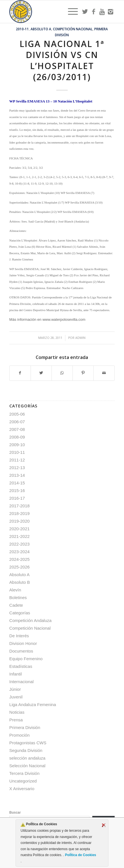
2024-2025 (20, 559)
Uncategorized (23, 781)
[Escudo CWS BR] (52, 12)
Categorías (20, 613)
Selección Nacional (27, 766)
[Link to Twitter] (85, 12)
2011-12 (17, 460)
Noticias (17, 712)
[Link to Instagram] (110, 12)
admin (80, 338)
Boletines (18, 597)
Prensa (16, 720)
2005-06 (17, 414)
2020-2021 (20, 529)
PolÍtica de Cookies (80, 855)
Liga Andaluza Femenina (33, 705)
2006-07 (17, 422)
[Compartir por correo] (104, 373)
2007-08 (17, 429)
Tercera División (24, 773)
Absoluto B (20, 582)
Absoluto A (41, 29)
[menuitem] (70, 12)
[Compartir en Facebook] (20, 373)
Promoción (20, 735)
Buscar (15, 813)
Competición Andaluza (30, 620)
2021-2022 (20, 536)
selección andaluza (27, 758)
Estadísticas (21, 666)
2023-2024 (20, 552)
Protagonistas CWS (28, 743)
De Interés (19, 636)
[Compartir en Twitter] (41, 373)
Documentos (21, 651)
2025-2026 (20, 567)
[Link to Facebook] (93, 12)
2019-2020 (20, 521)
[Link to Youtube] (102, 12)
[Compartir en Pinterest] (83, 373)
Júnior (15, 689)
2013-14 (17, 475)
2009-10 (17, 445)
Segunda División (26, 750)
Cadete (16, 605)
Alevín (15, 590)
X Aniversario (22, 789)
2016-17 (17, 498)
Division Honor (23, 643)
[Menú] (70, 12)
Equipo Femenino (26, 659)
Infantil (16, 674)
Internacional (22, 682)
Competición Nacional (73, 29)
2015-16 (17, 490)
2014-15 (17, 483)
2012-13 (17, 468)
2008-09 (17, 437)
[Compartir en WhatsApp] (62, 373)
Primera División (25, 727)
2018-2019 (20, 513)
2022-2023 (20, 544)
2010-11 (22, 29)
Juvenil (16, 697)
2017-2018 (20, 506)
